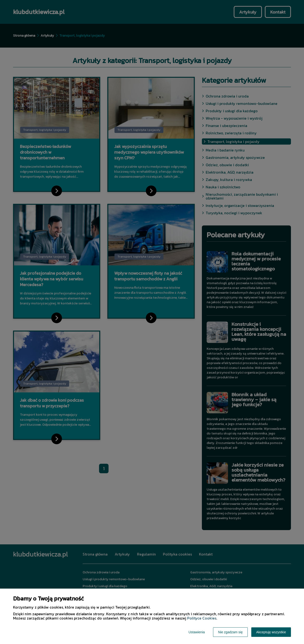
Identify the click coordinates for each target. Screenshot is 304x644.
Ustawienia (197, 632)
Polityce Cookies (202, 618)
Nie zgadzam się (230, 632)
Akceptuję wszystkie (271, 632)
